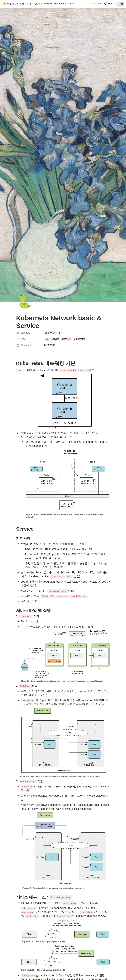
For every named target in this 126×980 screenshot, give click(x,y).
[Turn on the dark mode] (120, 5)
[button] (17, 4)
